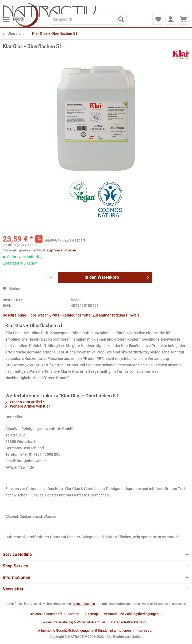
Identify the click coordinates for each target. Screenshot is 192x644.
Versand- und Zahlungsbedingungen (131, 614)
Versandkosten (84, 604)
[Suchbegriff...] (88, 19)
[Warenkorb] (183, 19)
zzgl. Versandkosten (61, 250)
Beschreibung (14, 315)
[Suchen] (121, 19)
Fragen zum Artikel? (25, 402)
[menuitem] (14, 19)
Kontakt (74, 614)
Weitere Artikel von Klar (28, 406)
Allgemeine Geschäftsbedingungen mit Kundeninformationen (84, 630)
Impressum (145, 630)
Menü (14, 18)
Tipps (32, 315)
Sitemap (92, 614)
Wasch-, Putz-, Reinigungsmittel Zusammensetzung (81, 315)
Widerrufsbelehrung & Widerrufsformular (74, 622)
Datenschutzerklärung (128, 622)
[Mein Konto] (171, 19)
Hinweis (133, 315)
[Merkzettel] (158, 19)
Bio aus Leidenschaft (46, 614)
